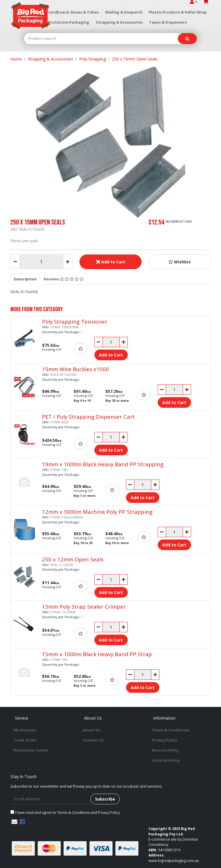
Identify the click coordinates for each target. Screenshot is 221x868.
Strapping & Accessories (119, 22)
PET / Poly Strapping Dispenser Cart (88, 417)
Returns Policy (165, 750)
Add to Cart (110, 262)
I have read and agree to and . (65, 813)
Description (25, 279)
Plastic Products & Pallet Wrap (178, 12)
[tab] (25, 279)
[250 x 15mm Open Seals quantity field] (41, 262)
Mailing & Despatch (124, 12)
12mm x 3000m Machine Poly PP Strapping (97, 512)
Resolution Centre (31, 750)
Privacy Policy (164, 740)
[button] (180, 262)
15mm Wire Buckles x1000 (76, 369)
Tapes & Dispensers (168, 22)
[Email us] (14, 822)
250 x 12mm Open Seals (73, 559)
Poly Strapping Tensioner (75, 321)
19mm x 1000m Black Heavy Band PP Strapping (103, 464)
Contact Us (93, 740)
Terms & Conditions (170, 730)
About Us (92, 730)
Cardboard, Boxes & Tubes (73, 12)
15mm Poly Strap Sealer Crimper (84, 606)
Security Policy (166, 760)
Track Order (25, 740)
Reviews (64, 279)
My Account (25, 730)
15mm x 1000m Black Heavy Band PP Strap (97, 654)
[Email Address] (51, 799)
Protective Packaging (69, 22)
